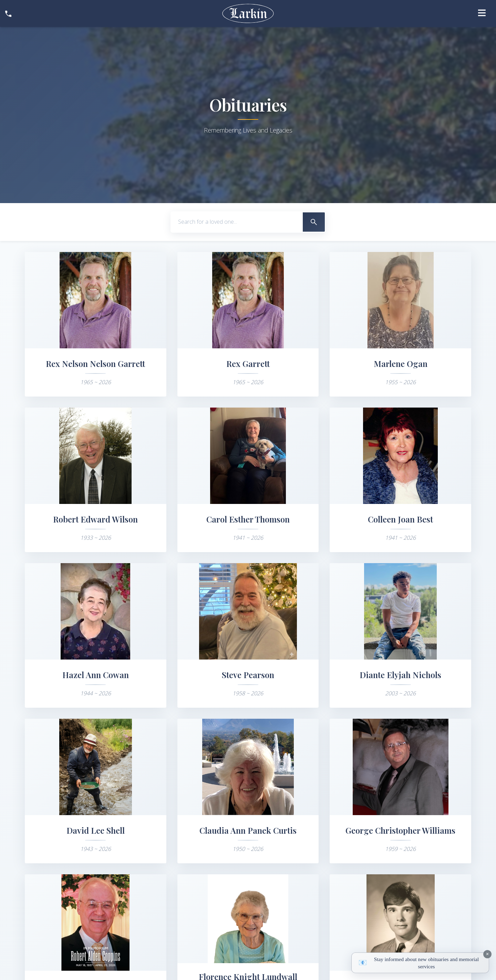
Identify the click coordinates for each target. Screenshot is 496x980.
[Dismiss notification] (487, 954)
